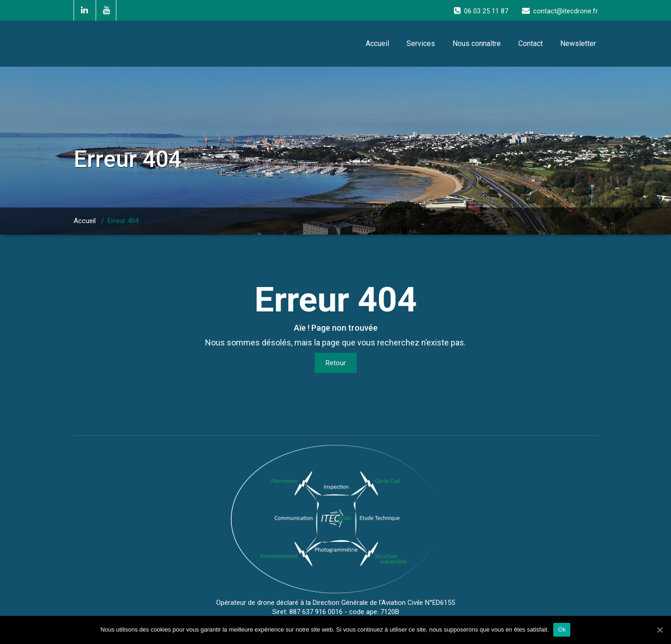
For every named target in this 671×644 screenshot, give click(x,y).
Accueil (377, 43)
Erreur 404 (123, 221)
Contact (530, 43)
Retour (336, 363)
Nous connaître (477, 43)
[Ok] (660, 630)
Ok (562, 630)
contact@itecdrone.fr (565, 11)
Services (421, 43)
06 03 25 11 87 (486, 11)
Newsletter (578, 43)
